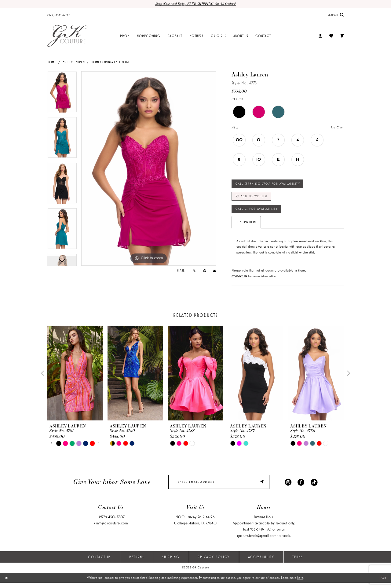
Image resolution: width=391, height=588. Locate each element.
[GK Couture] (67, 36)
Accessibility (261, 562)
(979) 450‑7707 (112, 522)
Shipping (171, 562)
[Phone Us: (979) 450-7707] (59, 15)
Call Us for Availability (259, 212)
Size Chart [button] (336, 128)
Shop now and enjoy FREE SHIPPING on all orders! (195, 4)
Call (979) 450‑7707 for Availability (270, 185)
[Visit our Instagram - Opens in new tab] (288, 486)
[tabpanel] (62, 94)
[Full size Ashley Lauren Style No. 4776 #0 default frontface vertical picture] (149, 169)
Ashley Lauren (74, 62)
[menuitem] (59, 15)
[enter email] (219, 486)
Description (246, 226)
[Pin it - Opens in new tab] (205, 271)
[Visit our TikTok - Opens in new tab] (314, 486)
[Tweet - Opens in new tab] (194, 271)
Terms (298, 562)
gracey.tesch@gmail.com (257, 540)
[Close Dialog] (7, 583)
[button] (320, 37)
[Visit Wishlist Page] (331, 36)
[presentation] (75, 377)
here (300, 583)
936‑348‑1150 (261, 534)
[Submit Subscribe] (262, 486)
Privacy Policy (214, 562)
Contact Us (99, 562)
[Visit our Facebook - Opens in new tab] (301, 486)
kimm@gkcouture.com (111, 528)
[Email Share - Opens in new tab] (215, 271)
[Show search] (336, 15)
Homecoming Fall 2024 (110, 62)
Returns (137, 562)
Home (52, 62)
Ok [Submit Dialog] (383, 583)
